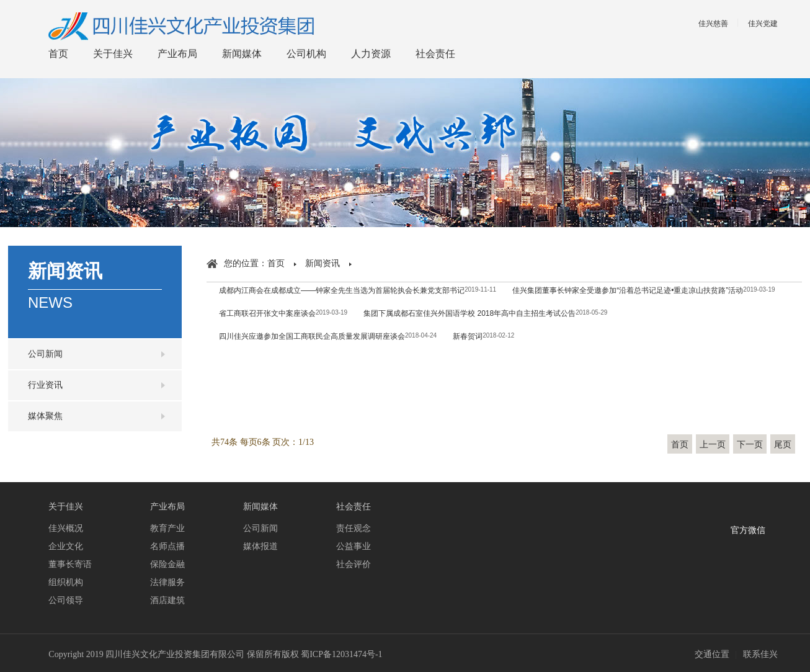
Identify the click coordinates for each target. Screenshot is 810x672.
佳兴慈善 (713, 24)
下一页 (750, 445)
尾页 (783, 445)
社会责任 (435, 54)
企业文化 (66, 546)
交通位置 (712, 654)
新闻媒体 (242, 54)
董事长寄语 (70, 564)
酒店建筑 (167, 600)
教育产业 (167, 528)
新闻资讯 (323, 263)
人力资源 (371, 54)
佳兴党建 (763, 24)
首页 (58, 54)
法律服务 (167, 582)
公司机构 (306, 54)
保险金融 (167, 564)
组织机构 (66, 582)
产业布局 (177, 54)
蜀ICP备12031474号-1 (341, 654)
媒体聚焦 (45, 416)
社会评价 (354, 564)
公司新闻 (45, 354)
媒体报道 (260, 546)
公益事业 (354, 546)
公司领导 (66, 600)
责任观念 (354, 528)
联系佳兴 (760, 654)
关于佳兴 (113, 54)
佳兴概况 (66, 528)
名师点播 (167, 546)
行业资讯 (45, 385)
